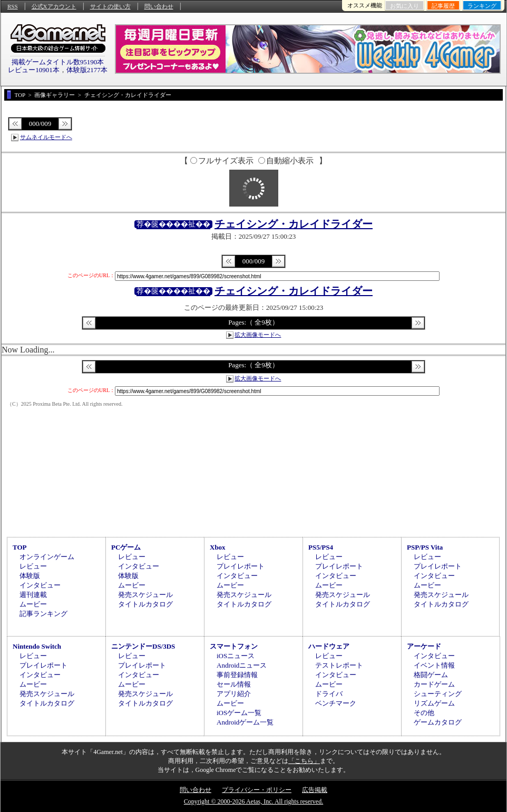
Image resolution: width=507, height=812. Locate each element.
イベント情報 (434, 665)
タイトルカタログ (145, 604)
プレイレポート (241, 566)
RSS (13, 6)
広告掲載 (315, 790)
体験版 (30, 576)
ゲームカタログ (438, 722)
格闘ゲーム (431, 675)
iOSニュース (236, 656)
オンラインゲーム (47, 557)
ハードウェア (329, 646)
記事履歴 (443, 6)
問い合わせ (159, 6)
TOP (20, 547)
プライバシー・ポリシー (257, 790)
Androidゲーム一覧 (245, 722)
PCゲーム (126, 547)
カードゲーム (434, 684)
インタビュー (40, 585)
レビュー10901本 (34, 70)
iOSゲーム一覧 (239, 713)
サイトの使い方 (110, 6)
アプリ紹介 (234, 694)
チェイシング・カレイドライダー (294, 224)
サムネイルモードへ (46, 137)
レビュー (33, 566)
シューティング (438, 694)
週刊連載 (33, 595)
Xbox (218, 547)
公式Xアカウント (54, 6)
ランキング (482, 6)
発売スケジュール (145, 595)
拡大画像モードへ (258, 335)
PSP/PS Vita (425, 547)
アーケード (424, 646)
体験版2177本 (87, 70)
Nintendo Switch (37, 646)
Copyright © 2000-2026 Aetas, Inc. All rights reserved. (253, 801)
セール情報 (234, 684)
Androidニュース (242, 665)
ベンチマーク (336, 703)
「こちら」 (304, 761)
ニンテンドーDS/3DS (143, 646)
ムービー (33, 604)
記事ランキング (43, 614)
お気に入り (404, 6)
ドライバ (329, 694)
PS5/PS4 (321, 547)
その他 (424, 713)
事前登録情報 (237, 675)
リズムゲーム (434, 703)
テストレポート (339, 665)
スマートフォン (234, 646)
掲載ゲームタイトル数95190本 (58, 62)
